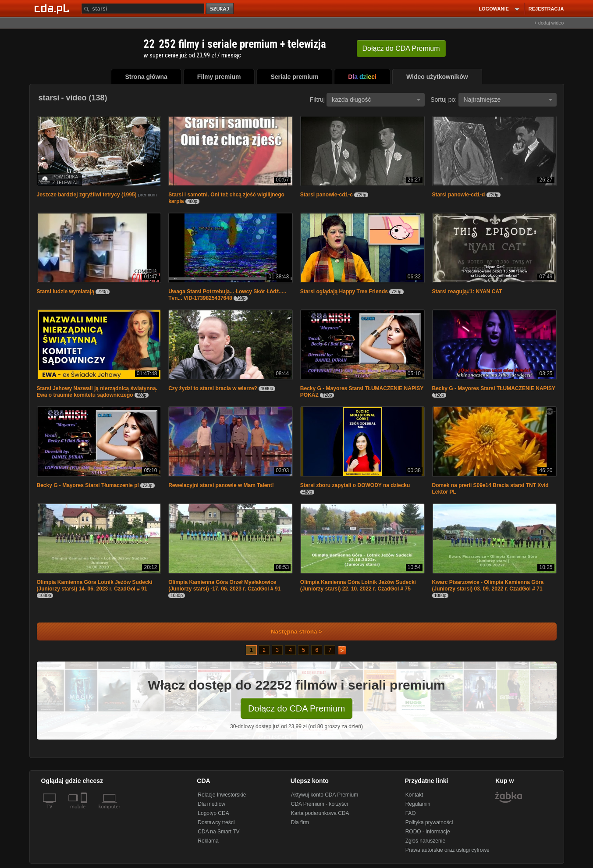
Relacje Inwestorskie (222, 795)
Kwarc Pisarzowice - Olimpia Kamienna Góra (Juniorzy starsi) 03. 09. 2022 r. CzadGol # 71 (488, 585)
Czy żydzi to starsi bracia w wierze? (213, 388)
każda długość (376, 100)
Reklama (208, 841)
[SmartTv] (85, 812)
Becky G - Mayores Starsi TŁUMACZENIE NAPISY (494, 388)
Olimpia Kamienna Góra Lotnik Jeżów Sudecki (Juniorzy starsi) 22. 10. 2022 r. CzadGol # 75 (358, 585)
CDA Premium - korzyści (320, 804)
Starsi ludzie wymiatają (66, 292)
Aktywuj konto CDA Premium (325, 795)
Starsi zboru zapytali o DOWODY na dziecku (355, 485)
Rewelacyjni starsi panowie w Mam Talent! (221, 485)
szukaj (220, 9)
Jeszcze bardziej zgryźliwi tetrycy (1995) (87, 195)
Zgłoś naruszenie (425, 841)
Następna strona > (291, 631)
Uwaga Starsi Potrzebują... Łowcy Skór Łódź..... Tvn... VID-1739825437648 (227, 295)
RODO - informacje (428, 832)
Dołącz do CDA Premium (296, 708)
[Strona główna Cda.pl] (53, 8)
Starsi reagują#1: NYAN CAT (467, 292)
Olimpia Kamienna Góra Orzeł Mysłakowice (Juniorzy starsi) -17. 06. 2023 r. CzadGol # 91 (224, 585)
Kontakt (414, 795)
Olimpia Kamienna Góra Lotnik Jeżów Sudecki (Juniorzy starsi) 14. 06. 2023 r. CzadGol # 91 (95, 585)
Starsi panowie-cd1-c (327, 195)
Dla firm (300, 822)
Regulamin (418, 804)
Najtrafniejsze (508, 100)
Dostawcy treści (216, 822)
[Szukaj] (143, 9)
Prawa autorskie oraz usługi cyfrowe (447, 850)
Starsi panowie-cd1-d (459, 195)
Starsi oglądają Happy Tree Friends (344, 292)
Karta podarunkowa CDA (320, 813)
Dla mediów (211, 804)
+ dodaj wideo (549, 23)
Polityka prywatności (429, 822)
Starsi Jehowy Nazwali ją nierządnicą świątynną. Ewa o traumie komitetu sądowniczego (97, 392)
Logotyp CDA (213, 813)
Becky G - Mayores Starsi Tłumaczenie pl (88, 485)
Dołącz (401, 48)
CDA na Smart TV (218, 832)
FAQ (411, 813)
